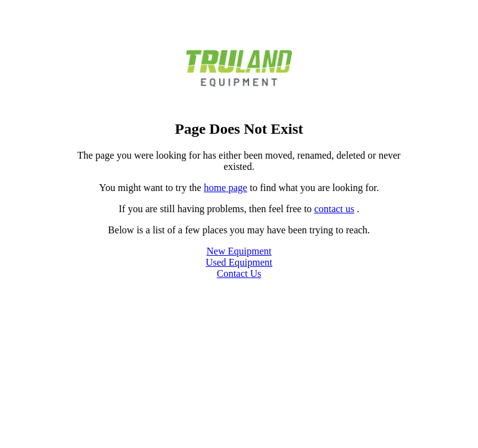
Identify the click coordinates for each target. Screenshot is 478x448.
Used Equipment (239, 262)
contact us (334, 209)
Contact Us (239, 273)
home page (225, 188)
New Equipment (239, 251)
